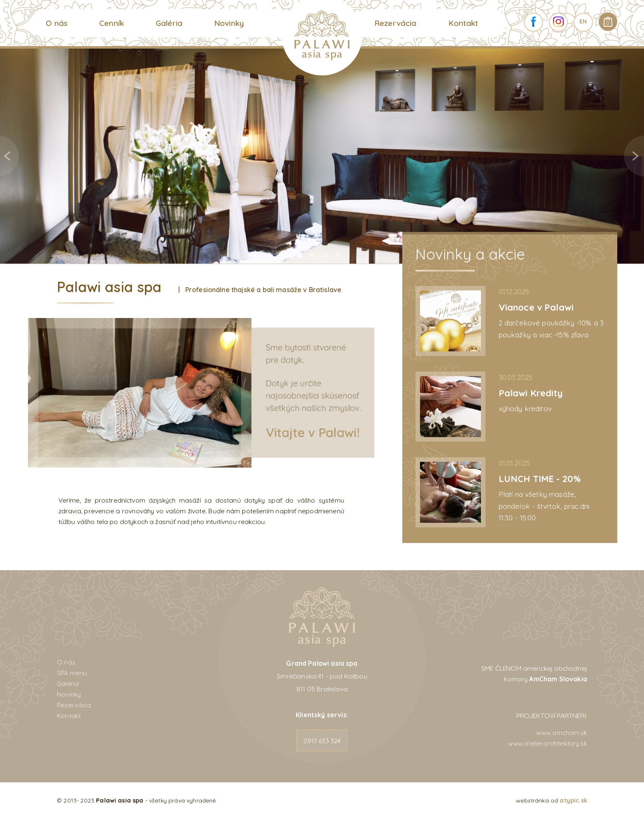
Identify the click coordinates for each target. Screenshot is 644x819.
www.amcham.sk (562, 732)
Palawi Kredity (531, 393)
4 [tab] (338, 255)
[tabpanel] (322, 156)
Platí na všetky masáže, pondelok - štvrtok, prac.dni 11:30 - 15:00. (544, 506)
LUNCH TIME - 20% (540, 479)
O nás (57, 23)
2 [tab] (313, 255)
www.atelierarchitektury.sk (548, 743)
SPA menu (72, 673)
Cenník (112, 23)
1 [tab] (299, 255)
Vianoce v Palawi (536, 307)
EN (583, 21)
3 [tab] (325, 255)
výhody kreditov (525, 408)
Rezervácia (395, 23)
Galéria (169, 23)
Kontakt (463, 23)
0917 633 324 (322, 741)
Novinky (229, 23)
